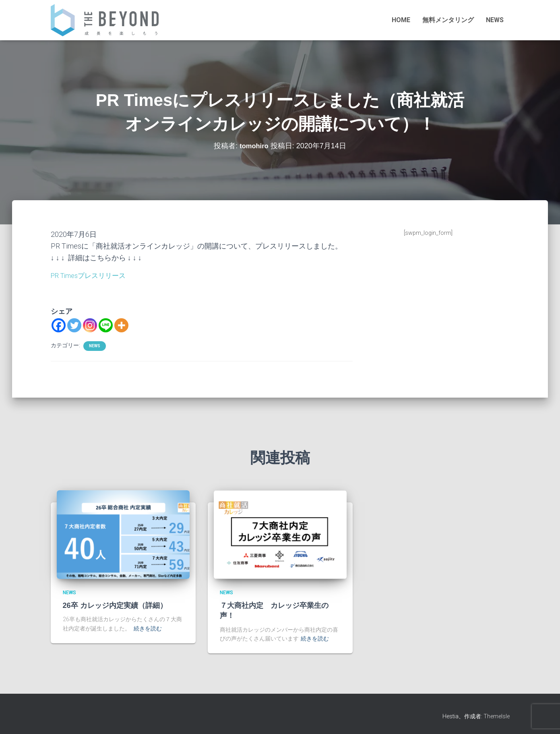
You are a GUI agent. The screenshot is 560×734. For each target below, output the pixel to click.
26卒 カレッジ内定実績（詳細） (115, 605)
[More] (121, 325)
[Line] (106, 325)
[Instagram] (90, 325)
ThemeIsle (497, 716)
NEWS (495, 20)
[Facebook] (59, 325)
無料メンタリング (448, 20)
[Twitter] (74, 325)
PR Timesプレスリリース (91, 275)
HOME (401, 20)
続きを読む (148, 628)
